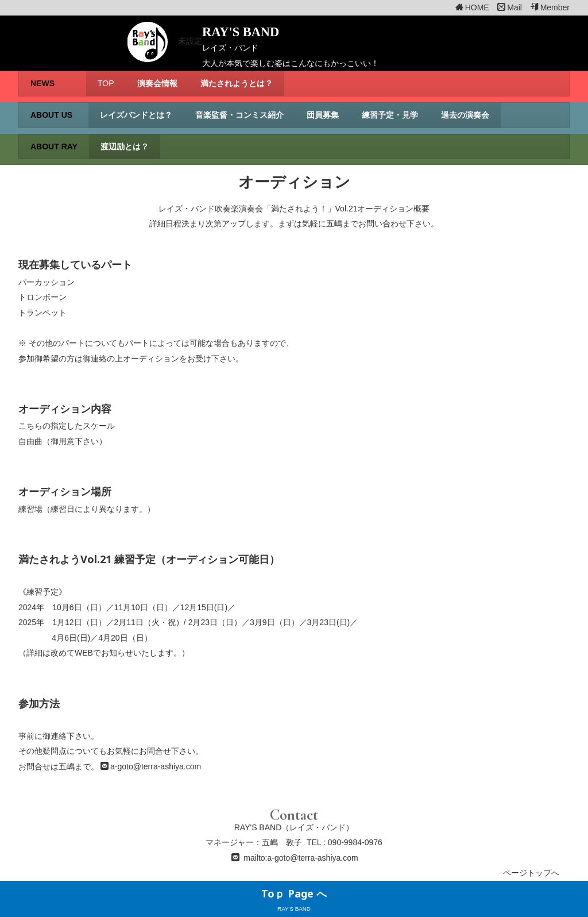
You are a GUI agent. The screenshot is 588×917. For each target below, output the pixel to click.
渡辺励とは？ (125, 147)
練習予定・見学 (390, 115)
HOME (472, 7)
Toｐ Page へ (294, 893)
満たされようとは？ (237, 83)
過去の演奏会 (465, 115)
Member (550, 7)
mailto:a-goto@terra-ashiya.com (301, 858)
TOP (106, 83)
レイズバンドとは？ (136, 115)
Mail (510, 7)
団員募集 (323, 115)
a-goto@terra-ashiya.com (156, 766)
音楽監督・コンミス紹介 (239, 115)
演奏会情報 (157, 83)
